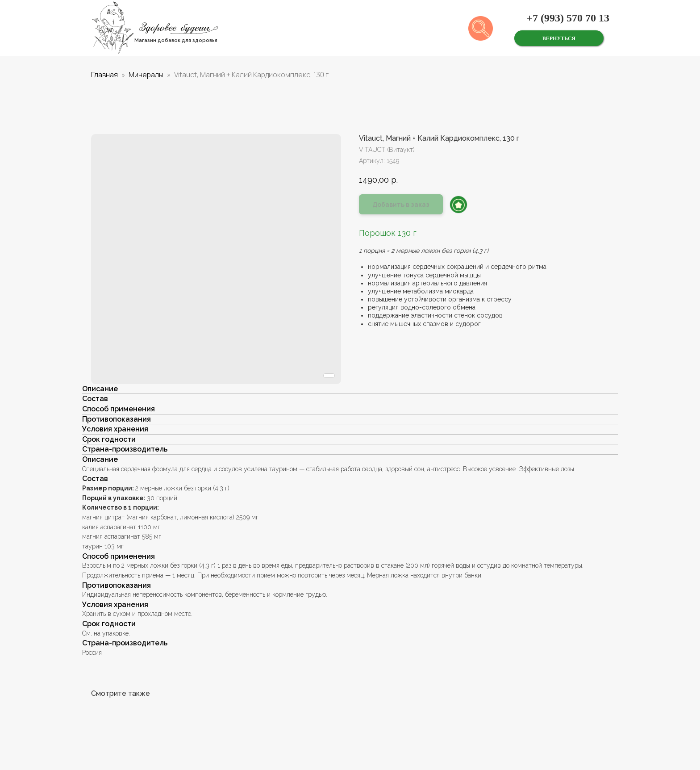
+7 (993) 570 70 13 (568, 18)
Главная (104, 75)
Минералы (146, 75)
